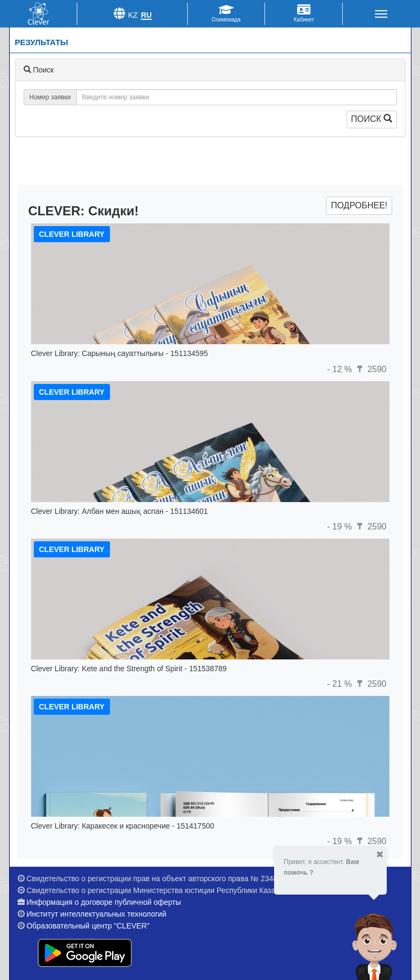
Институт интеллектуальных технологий (96, 914)
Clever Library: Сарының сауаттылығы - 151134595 (120, 353)
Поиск (371, 119)
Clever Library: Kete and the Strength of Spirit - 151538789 (129, 669)
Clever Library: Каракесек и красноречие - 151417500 (123, 826)
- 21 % (341, 684)
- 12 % (341, 369)
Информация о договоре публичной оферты (104, 902)
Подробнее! (359, 205)
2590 (370, 369)
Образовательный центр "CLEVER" (88, 926)
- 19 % (341, 527)
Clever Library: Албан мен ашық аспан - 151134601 (120, 511)
